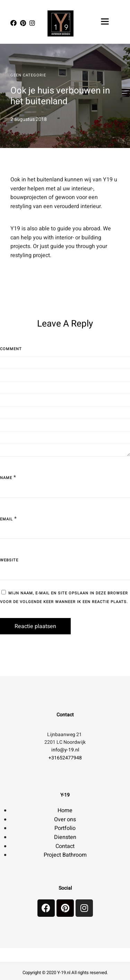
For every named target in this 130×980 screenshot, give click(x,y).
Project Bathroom (65, 855)
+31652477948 (65, 758)
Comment (11, 349)
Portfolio (65, 828)
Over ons (65, 820)
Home (65, 810)
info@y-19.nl (65, 750)
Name (6, 478)
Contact (65, 846)
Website (9, 560)
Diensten (65, 837)
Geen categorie (28, 75)
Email (6, 519)
